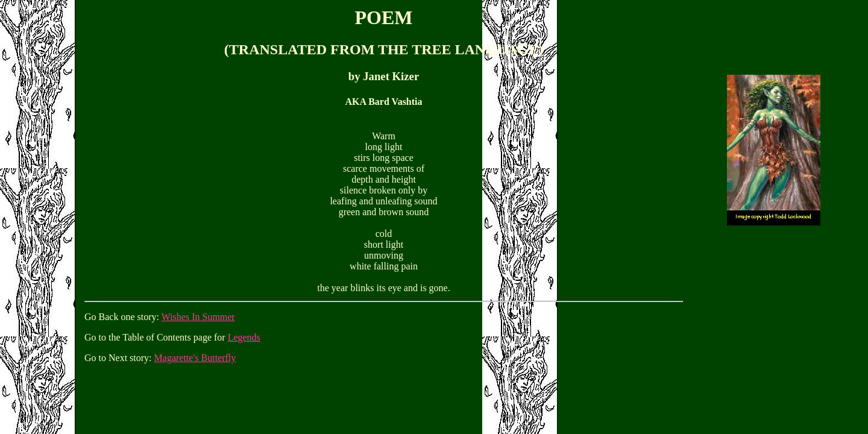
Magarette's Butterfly (195, 358)
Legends (244, 337)
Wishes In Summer (198, 317)
